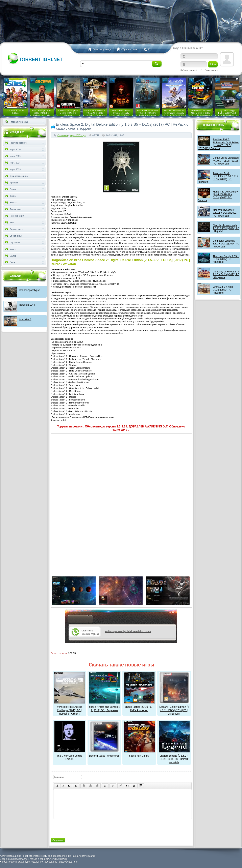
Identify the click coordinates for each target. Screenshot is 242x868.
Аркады (11, 183)
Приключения (14, 216)
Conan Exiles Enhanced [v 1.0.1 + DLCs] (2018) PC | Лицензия (226, 161)
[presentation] (84, 828)
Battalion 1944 (27, 305)
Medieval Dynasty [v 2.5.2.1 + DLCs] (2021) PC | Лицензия (225, 213)
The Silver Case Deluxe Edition (70, 756)
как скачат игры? (80, 620)
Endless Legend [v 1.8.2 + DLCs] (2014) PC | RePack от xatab (174, 757)
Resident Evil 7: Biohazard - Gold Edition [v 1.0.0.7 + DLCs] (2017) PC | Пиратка (218, 144)
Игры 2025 (12, 156)
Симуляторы (13, 229)
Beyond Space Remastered (104, 754)
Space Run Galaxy (139, 754)
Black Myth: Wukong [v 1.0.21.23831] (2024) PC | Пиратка (226, 228)
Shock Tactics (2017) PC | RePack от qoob (139, 707)
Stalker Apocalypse (30, 290)
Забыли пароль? (189, 70)
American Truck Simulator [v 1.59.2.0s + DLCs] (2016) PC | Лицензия (218, 178)
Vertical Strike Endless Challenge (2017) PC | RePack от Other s (70, 708)
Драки (10, 196)
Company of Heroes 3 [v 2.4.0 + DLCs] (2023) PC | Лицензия (226, 275)
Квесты (10, 203)
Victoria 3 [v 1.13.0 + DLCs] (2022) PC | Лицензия (224, 290)
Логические (13, 209)
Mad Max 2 (25, 320)
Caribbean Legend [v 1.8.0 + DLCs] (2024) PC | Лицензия (226, 244)
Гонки (10, 189)
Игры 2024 (12, 163)
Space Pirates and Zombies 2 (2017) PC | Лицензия (104, 707)
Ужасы (10, 249)
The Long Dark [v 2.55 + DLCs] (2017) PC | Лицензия (226, 259)
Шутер (10, 256)
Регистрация (211, 70)
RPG (9, 222)
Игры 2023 (12, 169)
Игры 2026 (12, 149)
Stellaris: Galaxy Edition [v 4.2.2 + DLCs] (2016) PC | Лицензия (174, 708)
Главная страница (16, 122)
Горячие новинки (16, 143)
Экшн (10, 262)
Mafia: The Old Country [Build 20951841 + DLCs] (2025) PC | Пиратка (218, 196)
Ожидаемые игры (16, 176)
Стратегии (63, 135)
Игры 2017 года (78, 135)
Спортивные (13, 236)
